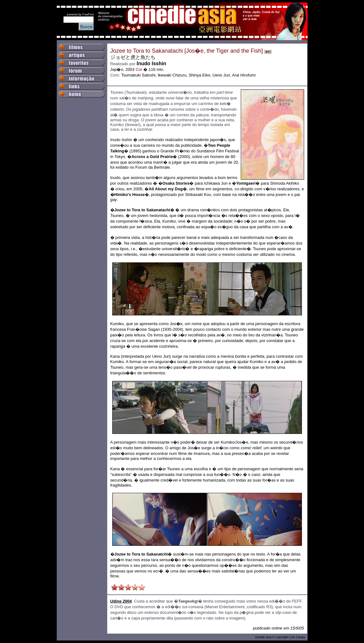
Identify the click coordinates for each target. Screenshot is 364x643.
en (268, 51)
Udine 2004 (121, 601)
